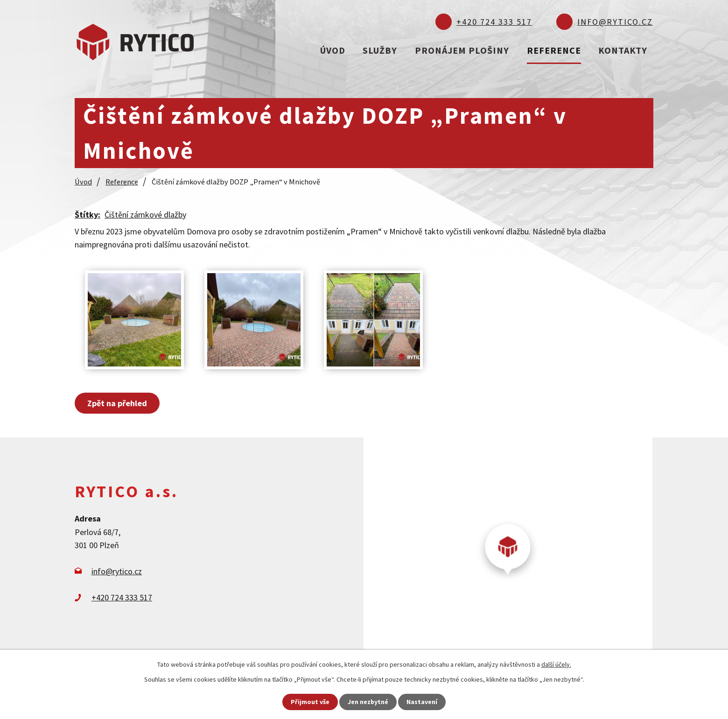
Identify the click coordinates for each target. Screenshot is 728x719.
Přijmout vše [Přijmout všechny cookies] (310, 702)
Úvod (333, 50)
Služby (380, 50)
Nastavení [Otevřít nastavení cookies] (422, 702)
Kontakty (623, 50)
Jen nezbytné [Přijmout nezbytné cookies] (368, 702)
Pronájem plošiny (462, 50)
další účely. (556, 664)
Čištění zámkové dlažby (145, 214)
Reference (554, 50)
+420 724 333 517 (494, 22)
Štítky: (87, 214)
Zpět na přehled (117, 403)
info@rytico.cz (615, 22)
